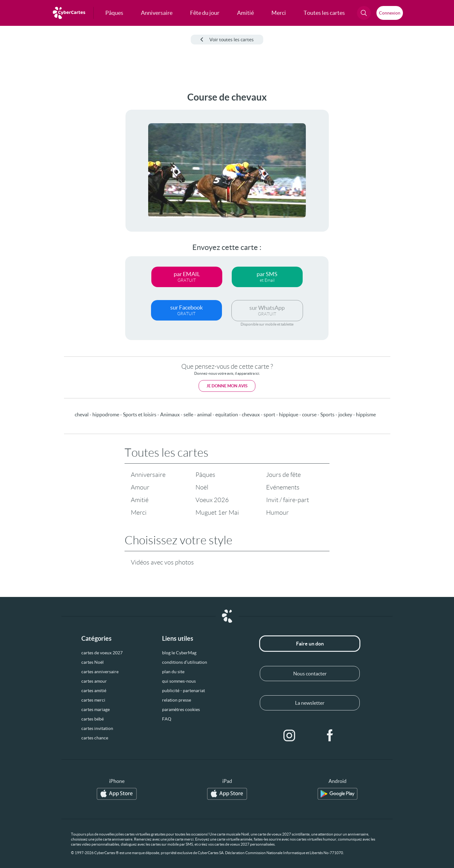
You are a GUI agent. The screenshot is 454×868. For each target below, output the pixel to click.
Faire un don (310, 644)
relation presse (177, 700)
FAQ (167, 719)
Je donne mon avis (227, 386)
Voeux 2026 (212, 500)
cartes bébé (93, 719)
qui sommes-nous (179, 681)
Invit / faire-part (288, 500)
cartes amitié (94, 691)
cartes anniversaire (100, 672)
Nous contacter (310, 674)
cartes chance (95, 738)
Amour (140, 487)
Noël (202, 487)
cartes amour (94, 681)
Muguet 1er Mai (217, 512)
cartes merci (93, 700)
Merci (139, 512)
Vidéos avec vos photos (162, 562)
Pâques (205, 475)
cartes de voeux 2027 (102, 653)
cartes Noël (93, 662)
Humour (277, 512)
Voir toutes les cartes (227, 40)
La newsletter (310, 703)
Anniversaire (148, 475)
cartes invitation (97, 728)
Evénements (283, 487)
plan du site (173, 672)
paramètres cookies (181, 709)
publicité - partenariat (183, 691)
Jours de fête (283, 475)
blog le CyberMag (179, 653)
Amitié (140, 500)
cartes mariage (96, 709)
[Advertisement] (52, 186)
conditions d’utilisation (185, 662)
